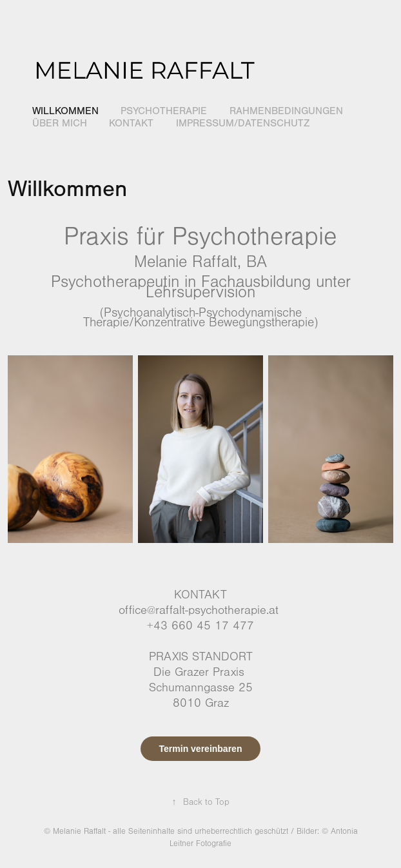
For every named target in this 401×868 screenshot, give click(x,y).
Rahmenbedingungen (286, 111)
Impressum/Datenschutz (243, 123)
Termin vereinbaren (201, 749)
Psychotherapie (164, 111)
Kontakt (131, 123)
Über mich (60, 123)
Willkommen (65, 111)
